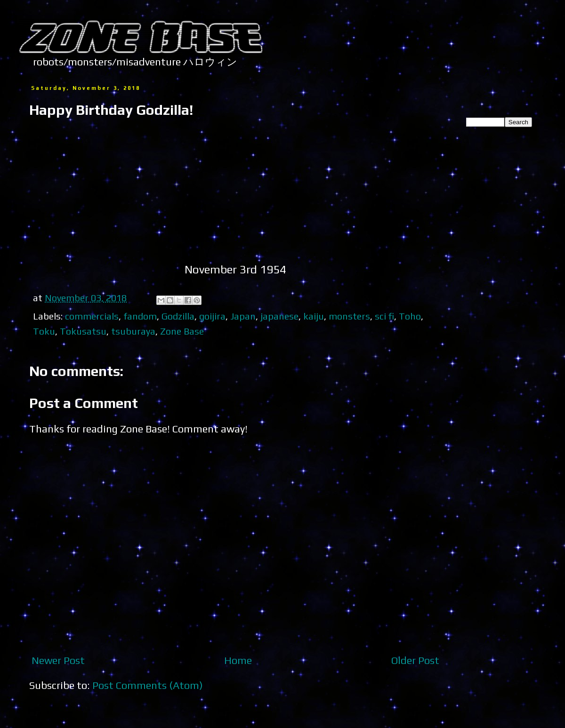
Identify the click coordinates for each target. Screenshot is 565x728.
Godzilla (178, 316)
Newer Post (58, 660)
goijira (212, 316)
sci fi (384, 316)
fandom (140, 316)
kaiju (314, 316)
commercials (92, 316)
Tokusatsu (83, 331)
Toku (44, 331)
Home (238, 660)
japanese (279, 316)
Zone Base (182, 331)
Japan (243, 316)
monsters (349, 316)
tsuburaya (133, 331)
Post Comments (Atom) (148, 685)
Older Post (415, 660)
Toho (410, 316)
